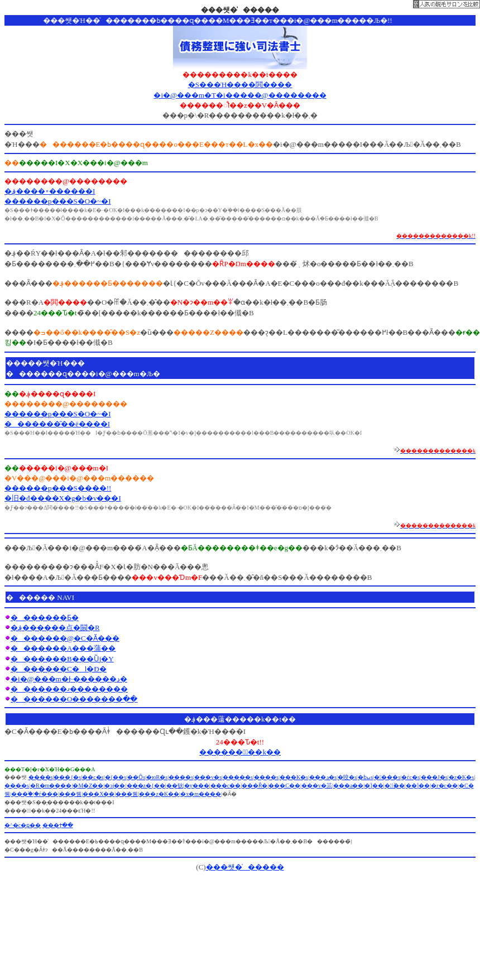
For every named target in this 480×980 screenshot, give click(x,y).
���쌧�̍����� (245, 867)
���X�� (99, 794)
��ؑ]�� (418, 786)
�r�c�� (444, 786)
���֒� (22, 794)
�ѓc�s (410, 777)
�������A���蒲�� (63, 648)
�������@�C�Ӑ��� (65, 638)
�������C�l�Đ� (59, 669)
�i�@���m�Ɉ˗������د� (69, 679)
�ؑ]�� (374, 786)
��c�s (93, 777)
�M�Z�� (88, 786)
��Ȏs (136, 777)
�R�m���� (51, 786)
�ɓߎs (365, 777)
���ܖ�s (323, 777)
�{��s (116, 777)
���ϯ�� (58, 825)
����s (387, 777)
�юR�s (157, 777)
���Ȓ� (255, 786)
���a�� (348, 786)
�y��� (197, 786)
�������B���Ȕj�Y (62, 659)
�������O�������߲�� (74, 699)
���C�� (284, 786)
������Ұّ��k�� (240, 752)
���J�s (434, 777)
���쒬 (70, 794)
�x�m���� (201, 794)
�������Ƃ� (45, 618)
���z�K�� (159, 794)
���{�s (67, 777)
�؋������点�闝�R (55, 628)
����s (41, 777)
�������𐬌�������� (69, 689)
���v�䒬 (317, 786)
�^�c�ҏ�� (23, 825)
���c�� (225, 786)
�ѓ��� (46, 794)
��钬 (175, 786)
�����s (238, 777)
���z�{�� (146, 786)
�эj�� (115, 786)
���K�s (294, 777)
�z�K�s (462, 777)
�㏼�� (395, 786)
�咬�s (347, 777)
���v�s (208, 777)
